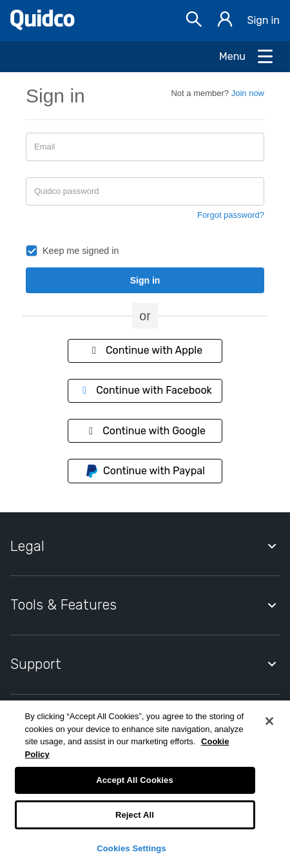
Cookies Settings (131, 848)
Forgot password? (231, 215)
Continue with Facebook (145, 390)
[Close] (269, 721)
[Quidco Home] (43, 27)
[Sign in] (225, 21)
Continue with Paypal (145, 471)
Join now (248, 93)
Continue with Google (145, 431)
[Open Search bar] (194, 21)
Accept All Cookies (135, 780)
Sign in (263, 20)
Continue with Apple (145, 350)
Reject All (135, 815)
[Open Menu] (247, 57)
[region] (145, 784)
